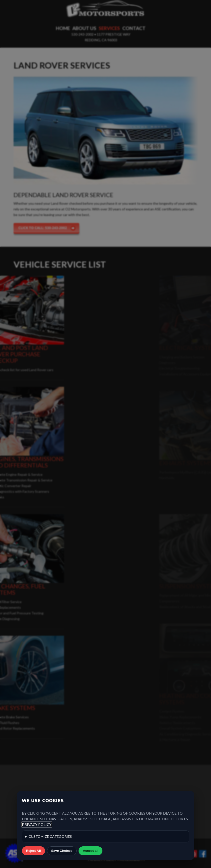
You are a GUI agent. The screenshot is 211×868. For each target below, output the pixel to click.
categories (50, 836)
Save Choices (62, 851)
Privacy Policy (37, 825)
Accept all (90, 851)
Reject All (33, 851)
